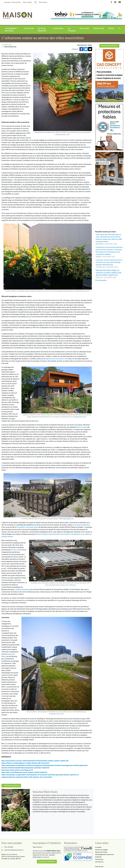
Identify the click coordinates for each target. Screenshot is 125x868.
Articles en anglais (102, 850)
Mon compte (27, 2)
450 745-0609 (9, 847)
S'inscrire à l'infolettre (109, 46)
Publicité (98, 857)
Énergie (90, 45)
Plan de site (99, 867)
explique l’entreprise (23, 589)
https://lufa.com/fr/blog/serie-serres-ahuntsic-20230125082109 (24, 772)
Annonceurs (99, 862)
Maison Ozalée (81, 427)
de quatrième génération (81, 525)
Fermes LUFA (16, 550)
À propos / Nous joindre (12, 2)
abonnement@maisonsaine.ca (14, 850)
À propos (98, 847)
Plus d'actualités (101, 280)
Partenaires (99, 859)
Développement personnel (104, 854)
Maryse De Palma (101, 852)
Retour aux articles (11, 786)
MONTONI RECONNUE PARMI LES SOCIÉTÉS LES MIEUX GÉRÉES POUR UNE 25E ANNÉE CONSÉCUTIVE (108, 273)
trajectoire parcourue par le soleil (57, 359)
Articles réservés (42, 30)
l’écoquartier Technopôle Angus (27, 527)
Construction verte (82, 45)
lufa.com (73, 585)
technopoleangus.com (67, 519)
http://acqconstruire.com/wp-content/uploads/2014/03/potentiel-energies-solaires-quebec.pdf (35, 761)
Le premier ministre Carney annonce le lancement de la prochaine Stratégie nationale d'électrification (109, 262)
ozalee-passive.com (80, 417)
